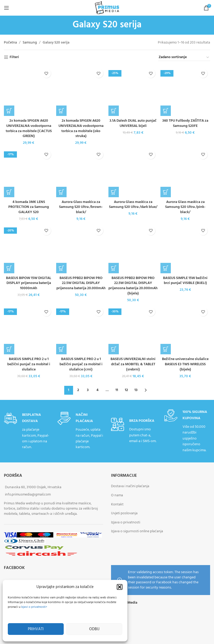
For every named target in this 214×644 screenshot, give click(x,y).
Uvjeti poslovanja (124, 514)
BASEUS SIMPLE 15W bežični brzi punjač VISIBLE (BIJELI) (185, 281)
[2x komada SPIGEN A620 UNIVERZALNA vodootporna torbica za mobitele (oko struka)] (81, 91)
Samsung (30, 43)
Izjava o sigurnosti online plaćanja (137, 532)
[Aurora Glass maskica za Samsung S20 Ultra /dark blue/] (133, 172)
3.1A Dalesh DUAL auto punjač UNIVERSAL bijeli (133, 123)
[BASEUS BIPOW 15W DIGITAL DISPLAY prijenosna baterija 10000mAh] (29, 248)
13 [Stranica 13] (136, 390)
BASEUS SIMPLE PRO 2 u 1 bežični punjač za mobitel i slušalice (29, 364)
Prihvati (36, 629)
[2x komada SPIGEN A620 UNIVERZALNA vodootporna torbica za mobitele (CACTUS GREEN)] (29, 91)
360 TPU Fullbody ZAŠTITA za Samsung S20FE (185, 123)
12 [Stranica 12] (126, 390)
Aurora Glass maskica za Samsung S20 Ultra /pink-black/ (185, 207)
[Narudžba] (184, 58)
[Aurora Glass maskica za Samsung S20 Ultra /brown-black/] (81, 172)
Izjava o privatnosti (126, 522)
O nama (117, 495)
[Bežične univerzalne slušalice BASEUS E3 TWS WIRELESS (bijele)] (185, 329)
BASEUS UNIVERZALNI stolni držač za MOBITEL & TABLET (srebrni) (133, 364)
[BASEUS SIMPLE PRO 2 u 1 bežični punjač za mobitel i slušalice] (29, 329)
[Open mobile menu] (7, 8)
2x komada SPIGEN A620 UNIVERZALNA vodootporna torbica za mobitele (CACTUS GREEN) (29, 128)
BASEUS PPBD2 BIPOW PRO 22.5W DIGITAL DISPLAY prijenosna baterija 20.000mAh (81, 283)
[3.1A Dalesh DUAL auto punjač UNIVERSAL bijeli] (133, 91)
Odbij (94, 629)
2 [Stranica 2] (78, 390)
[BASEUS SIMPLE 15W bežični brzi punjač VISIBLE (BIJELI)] (185, 248)
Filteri (14, 57)
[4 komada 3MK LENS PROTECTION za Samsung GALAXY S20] (29, 172)
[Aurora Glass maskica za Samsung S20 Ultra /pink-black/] (185, 172)
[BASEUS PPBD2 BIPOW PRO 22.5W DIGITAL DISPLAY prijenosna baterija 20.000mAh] (81, 248)
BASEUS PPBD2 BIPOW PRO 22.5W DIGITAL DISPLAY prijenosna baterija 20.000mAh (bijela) (133, 286)
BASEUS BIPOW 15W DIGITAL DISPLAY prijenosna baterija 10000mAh (29, 283)
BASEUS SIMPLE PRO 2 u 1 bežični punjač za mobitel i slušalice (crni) (81, 364)
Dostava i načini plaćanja (130, 487)
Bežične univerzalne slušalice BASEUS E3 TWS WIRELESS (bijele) (185, 364)
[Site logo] (107, 8)
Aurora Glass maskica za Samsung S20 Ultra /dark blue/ (133, 205)
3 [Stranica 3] (88, 390)
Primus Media (126, 603)
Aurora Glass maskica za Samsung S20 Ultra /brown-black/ (81, 207)
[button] (120, 587)
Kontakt (117, 504)
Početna (10, 43)
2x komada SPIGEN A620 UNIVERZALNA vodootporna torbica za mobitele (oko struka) (81, 128)
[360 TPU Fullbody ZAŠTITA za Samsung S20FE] (185, 91)
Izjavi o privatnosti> (34, 607)
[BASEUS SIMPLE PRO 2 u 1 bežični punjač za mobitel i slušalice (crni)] (81, 329)
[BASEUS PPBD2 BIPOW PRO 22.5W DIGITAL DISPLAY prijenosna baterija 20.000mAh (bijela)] (133, 248)
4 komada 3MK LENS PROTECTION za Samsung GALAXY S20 (29, 207)
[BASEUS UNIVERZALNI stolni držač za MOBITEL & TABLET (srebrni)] (133, 329)
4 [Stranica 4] (98, 390)
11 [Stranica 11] (117, 390)
